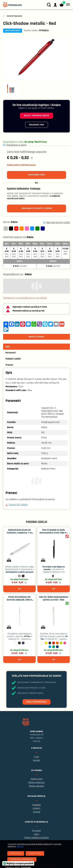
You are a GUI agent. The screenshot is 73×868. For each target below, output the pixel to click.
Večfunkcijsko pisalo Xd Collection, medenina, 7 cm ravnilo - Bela (19, 533)
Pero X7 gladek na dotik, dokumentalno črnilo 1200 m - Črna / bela (54, 533)
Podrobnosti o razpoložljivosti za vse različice (25, 298)
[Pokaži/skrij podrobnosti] (22, 859)
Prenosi (9, 365)
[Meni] (67, 5)
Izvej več (20, 847)
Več (19, 589)
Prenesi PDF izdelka (18, 505)
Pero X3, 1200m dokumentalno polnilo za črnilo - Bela (54, 598)
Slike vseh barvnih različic (58, 223)
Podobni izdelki (13, 359)
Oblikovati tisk (36, 125)
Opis (8, 347)
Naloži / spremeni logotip (36, 116)
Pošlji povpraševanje (36, 702)
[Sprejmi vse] (16, 853)
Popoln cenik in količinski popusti (21, 165)
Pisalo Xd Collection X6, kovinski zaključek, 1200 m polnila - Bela (19, 600)
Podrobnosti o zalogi (16, 145)
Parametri (11, 353)
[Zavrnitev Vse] (35, 853)
